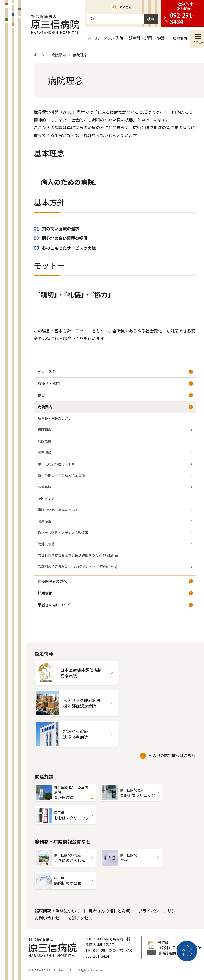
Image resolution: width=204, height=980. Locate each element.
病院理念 (45, 430)
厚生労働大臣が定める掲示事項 (61, 475)
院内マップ (46, 498)
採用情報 (45, 593)
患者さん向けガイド (54, 605)
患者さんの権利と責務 (109, 911)
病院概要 (45, 441)
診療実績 (45, 487)
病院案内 (45, 407)
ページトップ (187, 952)
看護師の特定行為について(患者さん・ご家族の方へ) (78, 567)
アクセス (125, 7)
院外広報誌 (46, 544)
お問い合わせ (47, 918)
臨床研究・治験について (57, 911)
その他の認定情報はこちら (172, 755)
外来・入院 (47, 372)
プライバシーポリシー (159, 911)
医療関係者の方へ (52, 581)
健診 (41, 395)
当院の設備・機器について (58, 510)
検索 (151, 19)
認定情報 (45, 453)
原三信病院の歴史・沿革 (56, 464)
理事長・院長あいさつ (55, 418)
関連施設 (45, 521)
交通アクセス (80, 918)
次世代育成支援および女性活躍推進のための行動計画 (78, 555)
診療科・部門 (49, 383)
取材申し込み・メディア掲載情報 (63, 533)
